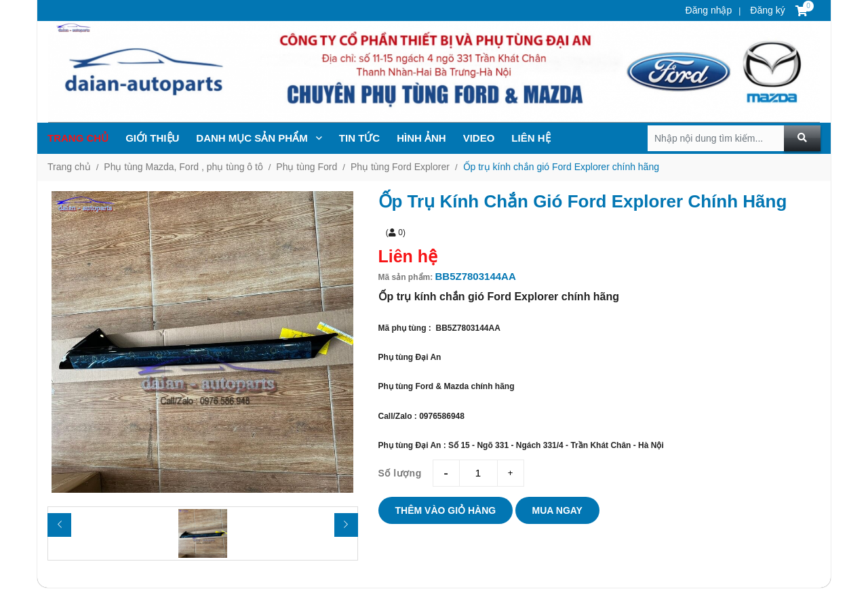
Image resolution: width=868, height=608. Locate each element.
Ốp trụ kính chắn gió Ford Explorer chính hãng (561, 167)
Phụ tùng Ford (307, 167)
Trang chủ (78, 138)
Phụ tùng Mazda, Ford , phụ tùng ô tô (183, 167)
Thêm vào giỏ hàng (446, 510)
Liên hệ (531, 138)
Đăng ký (766, 10)
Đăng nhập (709, 10)
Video (479, 138)
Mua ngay (557, 510)
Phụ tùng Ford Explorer (400, 167)
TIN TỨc (359, 138)
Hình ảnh (421, 138)
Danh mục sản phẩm (259, 138)
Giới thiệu (152, 138)
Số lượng (400, 473)
